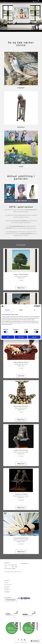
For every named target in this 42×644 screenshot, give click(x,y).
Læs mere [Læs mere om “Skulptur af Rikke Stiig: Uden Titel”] (21, 376)
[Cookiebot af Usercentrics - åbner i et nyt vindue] (35, 306)
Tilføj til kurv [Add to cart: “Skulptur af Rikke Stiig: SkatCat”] (21, 420)
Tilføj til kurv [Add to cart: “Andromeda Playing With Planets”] (21, 552)
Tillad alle (34, 337)
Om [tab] (35, 310)
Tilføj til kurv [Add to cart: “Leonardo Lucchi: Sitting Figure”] (21, 464)
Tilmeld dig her (11, 600)
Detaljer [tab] (21, 310)
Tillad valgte (21, 337)
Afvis (8, 337)
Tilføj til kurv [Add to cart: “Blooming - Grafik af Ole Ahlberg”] (21, 288)
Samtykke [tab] (7, 310)
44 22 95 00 (7, 588)
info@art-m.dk (7, 592)
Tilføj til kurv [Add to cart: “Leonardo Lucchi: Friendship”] (21, 508)
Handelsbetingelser (25, 563)
